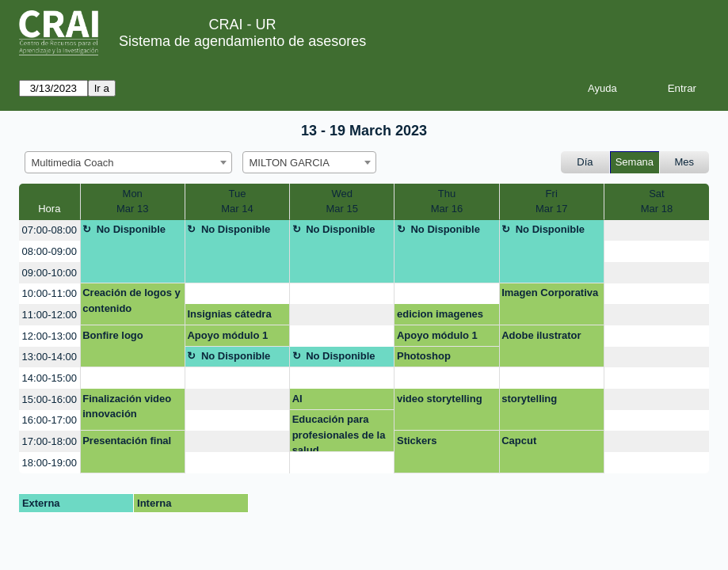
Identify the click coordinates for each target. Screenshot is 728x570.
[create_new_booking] (657, 231)
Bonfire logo (113, 335)
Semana (635, 162)
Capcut (519, 441)
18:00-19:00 (50, 463)
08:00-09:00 (50, 251)
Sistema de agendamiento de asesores (242, 41)
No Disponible (131, 229)
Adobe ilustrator (541, 335)
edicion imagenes (440, 314)
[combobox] (128, 162)
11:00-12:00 (50, 315)
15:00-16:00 (50, 399)
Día (585, 162)
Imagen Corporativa (550, 293)
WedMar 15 (341, 201)
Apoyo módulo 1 (227, 335)
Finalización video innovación (127, 407)
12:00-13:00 (50, 336)
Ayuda (602, 88)
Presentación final (127, 441)
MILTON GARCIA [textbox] (290, 163)
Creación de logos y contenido (131, 300)
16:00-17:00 (50, 420)
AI (297, 399)
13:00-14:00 (50, 357)
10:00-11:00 (50, 293)
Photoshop (424, 356)
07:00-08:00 (50, 230)
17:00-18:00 (50, 441)
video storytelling (440, 399)
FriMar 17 (551, 201)
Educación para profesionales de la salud (339, 433)
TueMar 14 (237, 201)
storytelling (529, 399)
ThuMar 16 (447, 201)
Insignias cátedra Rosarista (229, 317)
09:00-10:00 (50, 273)
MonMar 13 (132, 201)
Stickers (417, 441)
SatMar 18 (657, 201)
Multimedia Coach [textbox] (73, 163)
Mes (685, 162)
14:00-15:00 (50, 378)
